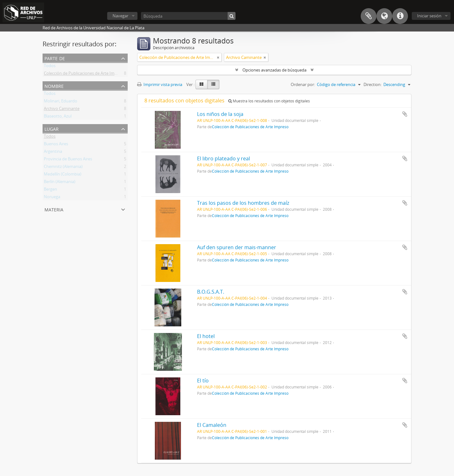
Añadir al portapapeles (405, 114)
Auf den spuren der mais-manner (237, 247)
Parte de (55, 58)
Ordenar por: (303, 84)
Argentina (53, 152)
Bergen (50, 190)
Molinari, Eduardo (61, 102)
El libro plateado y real (224, 158)
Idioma (384, 16)
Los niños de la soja (220, 114)
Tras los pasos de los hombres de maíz (243, 203)
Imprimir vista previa (160, 84)
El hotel (206, 336)
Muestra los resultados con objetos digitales (269, 101)
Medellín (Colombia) (63, 175)
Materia (54, 209)
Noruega (52, 198)
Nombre (54, 86)
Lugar (52, 128)
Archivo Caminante (62, 110)
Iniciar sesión (429, 16)
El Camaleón (212, 425)
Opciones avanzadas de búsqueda (274, 70)
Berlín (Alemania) (60, 183)
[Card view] (201, 84)
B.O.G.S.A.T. (211, 292)
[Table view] (213, 84)
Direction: (373, 84)
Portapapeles (369, 16)
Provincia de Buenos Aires (68, 160)
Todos (50, 67)
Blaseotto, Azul (58, 117)
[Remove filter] (218, 57)
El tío (203, 381)
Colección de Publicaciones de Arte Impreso (84, 74)
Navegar (120, 16)
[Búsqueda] (188, 16)
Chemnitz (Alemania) (63, 168)
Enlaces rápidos (400, 16)
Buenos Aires (56, 145)
